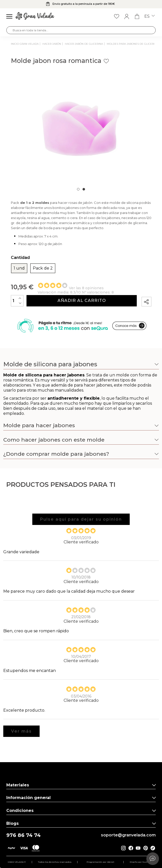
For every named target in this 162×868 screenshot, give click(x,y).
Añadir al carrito (82, 300)
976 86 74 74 (23, 835)
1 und (19, 268)
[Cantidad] (17, 301)
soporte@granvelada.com (128, 835)
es (150, 16)
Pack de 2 (43, 268)
